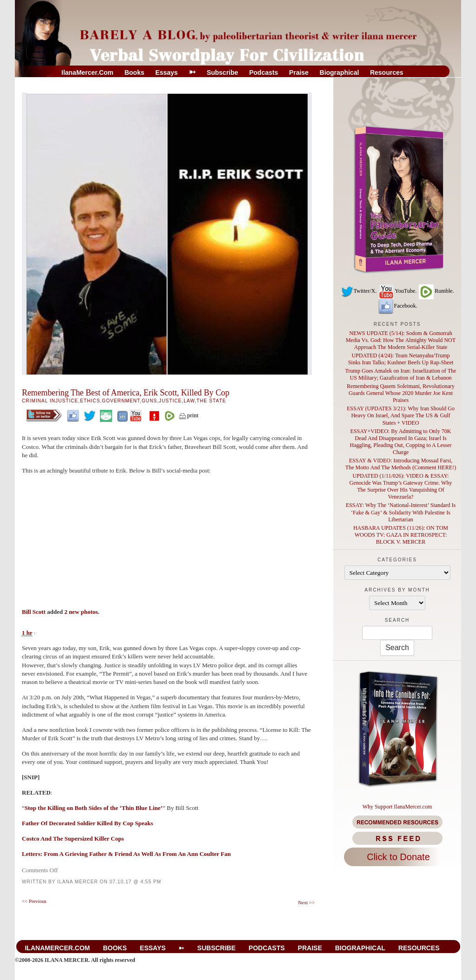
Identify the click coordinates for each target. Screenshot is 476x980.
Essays (166, 72)
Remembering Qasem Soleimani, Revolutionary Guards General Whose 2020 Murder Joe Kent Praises (401, 393)
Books (135, 72)
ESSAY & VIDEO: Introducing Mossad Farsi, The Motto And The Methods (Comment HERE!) (401, 464)
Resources (387, 72)
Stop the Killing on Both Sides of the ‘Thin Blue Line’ (94, 808)
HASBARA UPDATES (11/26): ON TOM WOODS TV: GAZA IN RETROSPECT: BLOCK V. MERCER (401, 535)
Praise (299, 72)
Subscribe (223, 72)
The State (211, 401)
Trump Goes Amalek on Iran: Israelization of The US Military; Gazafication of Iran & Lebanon (401, 374)
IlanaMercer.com (87, 72)
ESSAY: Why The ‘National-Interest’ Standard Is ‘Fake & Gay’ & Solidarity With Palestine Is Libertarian (401, 512)
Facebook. (397, 306)
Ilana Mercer (78, 882)
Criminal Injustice (50, 401)
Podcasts (264, 72)
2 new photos (81, 612)
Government (121, 401)
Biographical (340, 72)
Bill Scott (34, 612)
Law (189, 401)
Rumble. (436, 291)
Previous (34, 901)
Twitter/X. (359, 291)
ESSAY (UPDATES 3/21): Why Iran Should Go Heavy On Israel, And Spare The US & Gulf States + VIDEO (401, 415)
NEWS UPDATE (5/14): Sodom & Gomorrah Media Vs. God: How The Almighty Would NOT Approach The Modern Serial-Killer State (401, 340)
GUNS (149, 401)
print (188, 415)
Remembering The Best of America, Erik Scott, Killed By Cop (126, 393)
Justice (170, 401)
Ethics (90, 401)
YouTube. (397, 291)
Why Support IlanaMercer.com (397, 807)
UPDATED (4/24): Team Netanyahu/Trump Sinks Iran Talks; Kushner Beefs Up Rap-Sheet (401, 359)
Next (306, 902)
